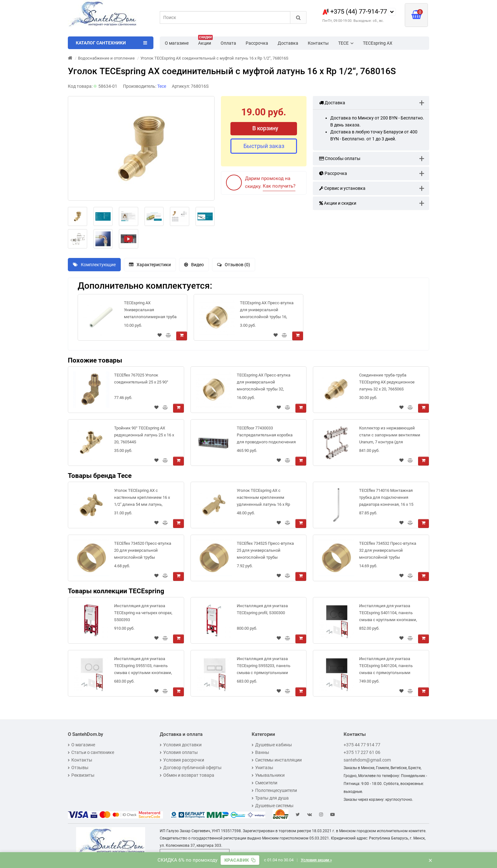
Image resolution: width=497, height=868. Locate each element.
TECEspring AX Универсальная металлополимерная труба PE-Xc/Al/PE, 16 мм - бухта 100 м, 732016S (150, 311)
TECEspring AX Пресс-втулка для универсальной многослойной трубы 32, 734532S (264, 383)
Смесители (265, 783)
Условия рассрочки (182, 760)
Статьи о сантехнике (91, 752)
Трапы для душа (270, 798)
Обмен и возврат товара (187, 775)
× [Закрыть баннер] (430, 860)
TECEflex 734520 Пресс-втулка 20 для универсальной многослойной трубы (143, 550)
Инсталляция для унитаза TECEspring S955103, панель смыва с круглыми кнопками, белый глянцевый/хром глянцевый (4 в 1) (143, 667)
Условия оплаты (179, 752)
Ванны (260, 752)
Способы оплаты (340, 158)
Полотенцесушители (274, 790)
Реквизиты (81, 775)
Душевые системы (273, 806)
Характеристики (150, 265)
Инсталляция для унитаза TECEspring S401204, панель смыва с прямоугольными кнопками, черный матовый (387, 667)
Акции (205, 41)
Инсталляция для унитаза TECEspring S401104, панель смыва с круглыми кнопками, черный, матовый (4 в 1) (388, 614)
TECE (346, 43)
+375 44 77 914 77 (362, 745)
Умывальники (268, 775)
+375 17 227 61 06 (362, 752)
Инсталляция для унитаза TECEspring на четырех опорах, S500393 (143, 613)
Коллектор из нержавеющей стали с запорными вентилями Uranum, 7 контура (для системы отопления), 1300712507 (390, 436)
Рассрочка (257, 43)
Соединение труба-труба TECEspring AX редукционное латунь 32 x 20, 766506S (387, 382)
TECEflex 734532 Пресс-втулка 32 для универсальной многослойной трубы (388, 550)
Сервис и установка (342, 188)
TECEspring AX (378, 43)
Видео (194, 265)
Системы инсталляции (277, 760)
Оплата (228, 43)
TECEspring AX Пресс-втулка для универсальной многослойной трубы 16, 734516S (267, 311)
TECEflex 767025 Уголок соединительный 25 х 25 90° (141, 379)
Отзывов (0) (234, 265)
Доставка (288, 43)
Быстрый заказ (264, 146)
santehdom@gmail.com (367, 760)
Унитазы (262, 768)
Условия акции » (317, 860)
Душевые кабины (272, 745)
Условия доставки (181, 745)
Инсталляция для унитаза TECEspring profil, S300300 (262, 609)
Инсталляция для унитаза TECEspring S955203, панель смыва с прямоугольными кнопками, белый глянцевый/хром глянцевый (266, 667)
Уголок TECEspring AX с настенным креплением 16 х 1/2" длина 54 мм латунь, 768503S (142, 499)
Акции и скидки (338, 203)
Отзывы (78, 768)
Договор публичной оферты (191, 768)
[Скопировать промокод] (240, 860)
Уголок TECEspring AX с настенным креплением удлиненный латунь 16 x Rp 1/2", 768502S (263, 499)
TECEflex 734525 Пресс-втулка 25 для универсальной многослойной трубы (265, 550)
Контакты (318, 43)
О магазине (177, 43)
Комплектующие (94, 265)
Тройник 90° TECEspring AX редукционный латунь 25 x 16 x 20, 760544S (144, 435)
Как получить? (279, 186)
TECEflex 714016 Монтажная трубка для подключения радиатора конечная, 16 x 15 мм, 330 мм (386, 499)
